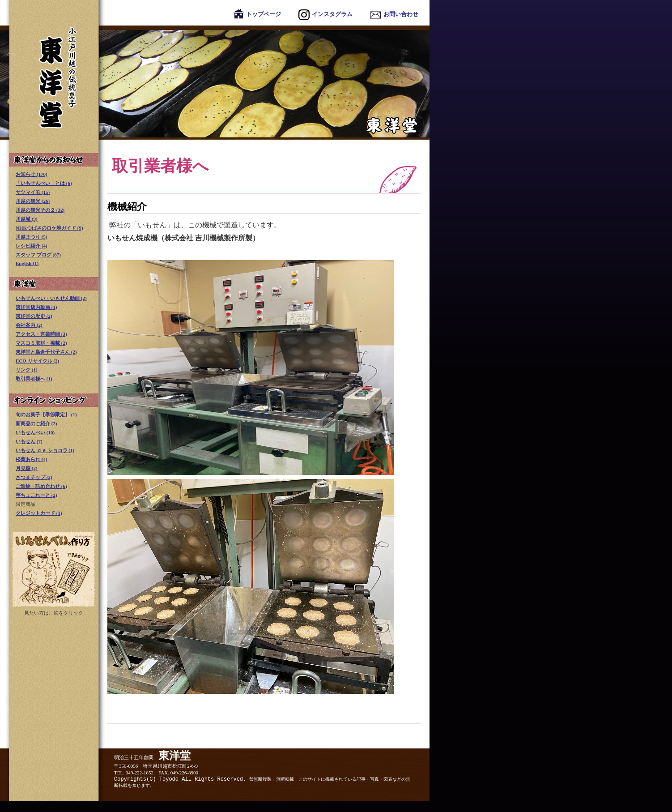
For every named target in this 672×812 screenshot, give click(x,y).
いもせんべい (54, 569)
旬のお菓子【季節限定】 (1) (46, 415)
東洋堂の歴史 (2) (34, 316)
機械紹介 (127, 207)
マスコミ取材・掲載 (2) (41, 343)
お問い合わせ (394, 14)
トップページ (257, 14)
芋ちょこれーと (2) (36, 495)
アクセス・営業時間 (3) (41, 334)
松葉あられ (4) (32, 459)
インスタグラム (325, 14)
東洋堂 (215, 83)
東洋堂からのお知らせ (54, 160)
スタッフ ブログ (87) (38, 255)
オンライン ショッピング (54, 400)
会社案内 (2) (29, 325)
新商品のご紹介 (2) (36, 423)
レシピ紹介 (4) (32, 246)
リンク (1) (27, 370)
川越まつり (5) (32, 237)
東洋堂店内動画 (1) (36, 307)
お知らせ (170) (32, 174)
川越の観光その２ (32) (40, 210)
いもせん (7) (29, 441)
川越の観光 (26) (33, 201)
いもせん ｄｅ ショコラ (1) (45, 450)
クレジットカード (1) (39, 513)
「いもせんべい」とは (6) (44, 183)
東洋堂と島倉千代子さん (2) (46, 352)
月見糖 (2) (27, 468)
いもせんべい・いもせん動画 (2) (51, 298)
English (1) (27, 263)
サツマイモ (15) (33, 192)
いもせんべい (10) (35, 432)
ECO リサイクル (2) (37, 361)
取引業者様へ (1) (34, 379)
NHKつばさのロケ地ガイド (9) (49, 228)
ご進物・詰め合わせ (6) (41, 486)
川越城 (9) (27, 219)
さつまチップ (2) (34, 477)
